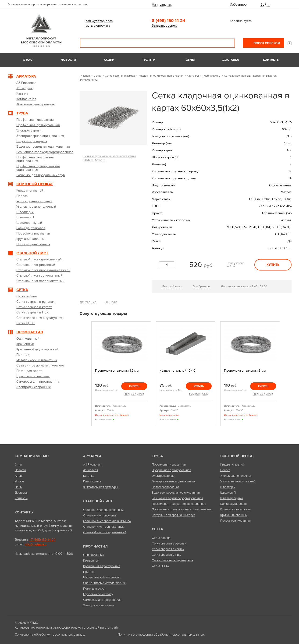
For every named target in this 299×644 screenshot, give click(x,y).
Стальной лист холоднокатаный (105, 532)
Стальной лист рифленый (100, 516)
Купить (273, 265)
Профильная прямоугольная (171, 470)
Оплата (111, 302)
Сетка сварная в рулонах (169, 544)
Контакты (271, 60)
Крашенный (91, 561)
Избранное (238, 5)
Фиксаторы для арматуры (101, 487)
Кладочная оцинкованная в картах (161, 76)
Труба (157, 456)
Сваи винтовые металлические (104, 583)
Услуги (149, 60)
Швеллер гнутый (232, 498)
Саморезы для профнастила (102, 600)
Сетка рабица (161, 538)
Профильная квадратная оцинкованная (179, 504)
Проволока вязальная (235, 509)
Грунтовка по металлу (98, 594)
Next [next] (285, 375)
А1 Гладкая (91, 470)
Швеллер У (228, 487)
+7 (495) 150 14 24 (42, 540)
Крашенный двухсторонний (102, 566)
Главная (85, 76)
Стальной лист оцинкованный (103, 510)
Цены (190, 60)
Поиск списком (266, 43)
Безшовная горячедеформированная (177, 498)
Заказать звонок (164, 26)
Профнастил (95, 546)
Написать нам (162, 5)
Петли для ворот (94, 589)
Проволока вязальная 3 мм (245, 371)
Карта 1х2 (193, 76)
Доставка (231, 60)
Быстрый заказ (172, 286)
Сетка (97, 76)
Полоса (225, 470)
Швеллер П (228, 493)
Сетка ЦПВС (160, 566)
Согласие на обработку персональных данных (50, 635)
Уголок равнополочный (236, 476)
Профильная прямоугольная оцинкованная (182, 509)
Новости (68, 60)
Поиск (228, 43)
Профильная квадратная (169, 465)
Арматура (92, 456)
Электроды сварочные (99, 605)
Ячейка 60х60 (211, 76)
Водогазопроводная (166, 487)
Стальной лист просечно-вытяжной (107, 521)
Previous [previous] (86, 375)
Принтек (89, 572)
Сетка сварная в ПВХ (166, 555)
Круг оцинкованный (234, 515)
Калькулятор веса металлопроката (99, 23)
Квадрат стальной (232, 465)
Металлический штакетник (101, 577)
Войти (265, 5)
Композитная (92, 481)
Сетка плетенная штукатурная (172, 560)
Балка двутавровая (233, 504)
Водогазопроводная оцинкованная (176, 493)
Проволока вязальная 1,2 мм (117, 371)
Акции (109, 60)
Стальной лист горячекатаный (104, 527)
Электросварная (163, 476)
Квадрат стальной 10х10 (178, 371)
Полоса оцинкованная (235, 521)
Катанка (89, 476)
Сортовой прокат (237, 456)
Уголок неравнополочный (238, 481)
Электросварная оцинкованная (173, 481)
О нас (28, 60)
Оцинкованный (94, 555)
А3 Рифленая (92, 465)
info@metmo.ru (36, 544)
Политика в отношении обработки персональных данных (161, 635)
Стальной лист (98, 501)
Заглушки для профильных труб (173, 515)
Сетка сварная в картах (120, 76)
